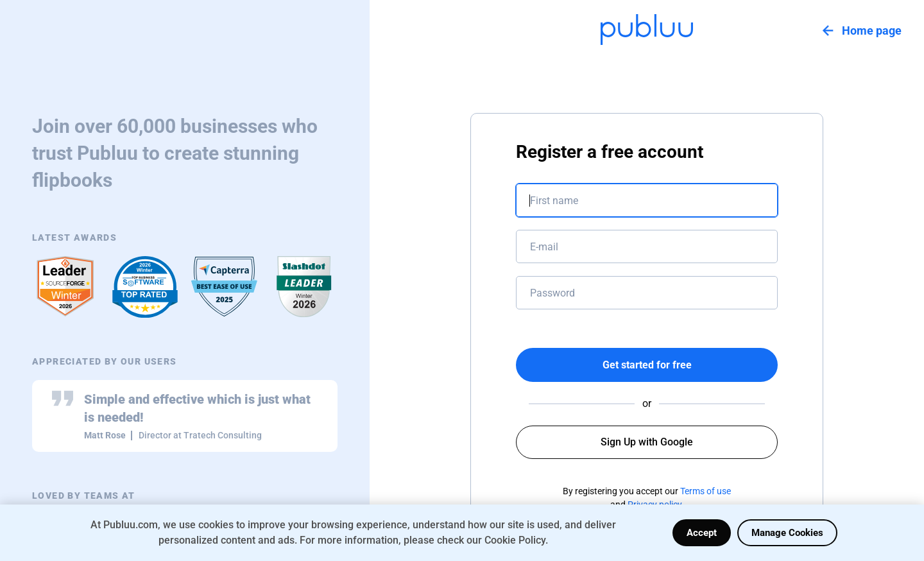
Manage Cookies (787, 533)
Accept (702, 533)
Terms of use (706, 491)
